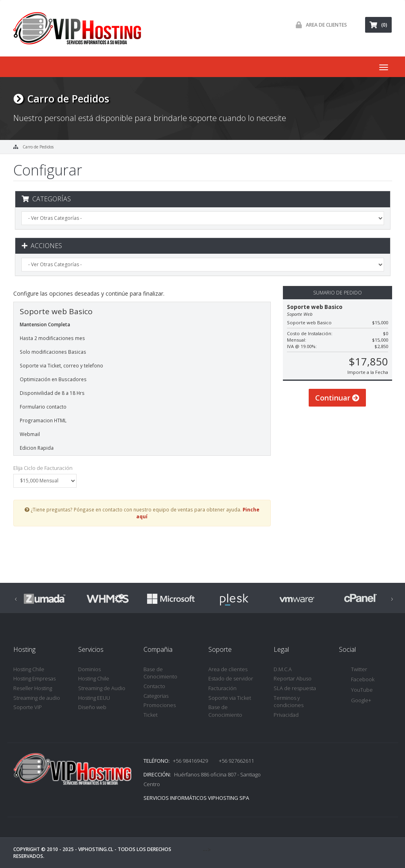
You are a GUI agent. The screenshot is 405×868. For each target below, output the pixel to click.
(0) (378, 25)
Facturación (222, 688)
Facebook (357, 680)
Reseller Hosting (33, 688)
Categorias (156, 696)
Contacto (154, 686)
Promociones (160, 705)
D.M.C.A (283, 669)
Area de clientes (228, 669)
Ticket (151, 715)
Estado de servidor (231, 678)
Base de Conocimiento (160, 673)
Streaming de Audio (102, 688)
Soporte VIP (28, 707)
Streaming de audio (37, 698)
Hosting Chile (29, 669)
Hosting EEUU (94, 698)
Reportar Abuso (293, 678)
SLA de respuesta (295, 688)
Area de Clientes (319, 25)
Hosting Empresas (34, 678)
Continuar (337, 407)
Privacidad (286, 715)
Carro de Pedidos (38, 147)
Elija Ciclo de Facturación (43, 468)
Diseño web (92, 707)
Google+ (355, 701)
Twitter (353, 670)
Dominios (89, 669)
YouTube (356, 690)
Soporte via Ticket (230, 698)
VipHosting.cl (96, 849)
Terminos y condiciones (289, 702)
